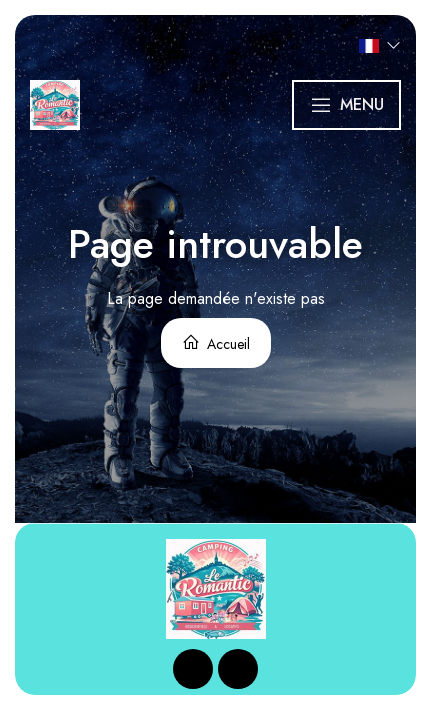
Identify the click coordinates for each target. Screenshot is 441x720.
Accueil (216, 343)
